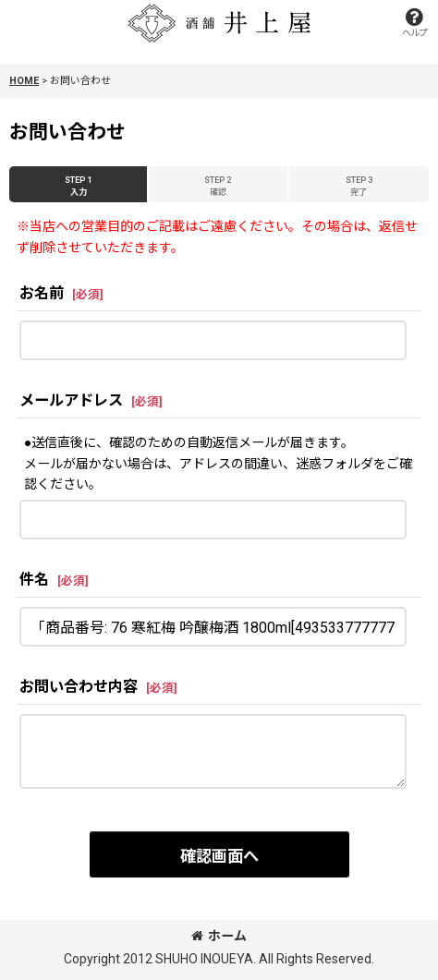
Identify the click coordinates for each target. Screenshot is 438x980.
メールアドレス (71, 400)
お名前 (42, 293)
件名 (34, 580)
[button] (414, 23)
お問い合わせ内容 (79, 687)
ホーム (219, 936)
